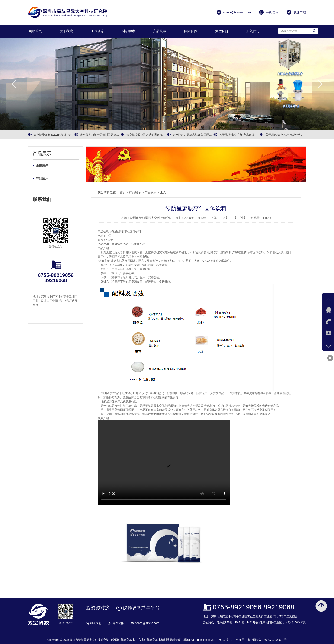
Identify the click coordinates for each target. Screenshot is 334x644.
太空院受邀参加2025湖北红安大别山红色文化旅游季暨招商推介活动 (54, 135)
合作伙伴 (118, 623)
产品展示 (160, 31)
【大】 (224, 218)
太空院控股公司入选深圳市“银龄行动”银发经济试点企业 (147, 135)
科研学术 (128, 31)
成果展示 (42, 166)
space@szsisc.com (147, 623)
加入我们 (253, 31)
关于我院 (66, 31)
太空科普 (222, 31)
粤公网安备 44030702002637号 (267, 640)
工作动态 (97, 31)
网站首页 (35, 31)
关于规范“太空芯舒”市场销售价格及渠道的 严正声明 (286, 135)
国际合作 (191, 31)
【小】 (242, 218)
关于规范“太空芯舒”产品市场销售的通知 (239, 135)
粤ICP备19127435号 (232, 640)
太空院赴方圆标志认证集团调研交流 (193, 135)
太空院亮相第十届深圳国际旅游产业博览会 (100, 135)
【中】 (233, 218)
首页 (123, 192)
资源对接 (100, 608)
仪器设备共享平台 (141, 608)
